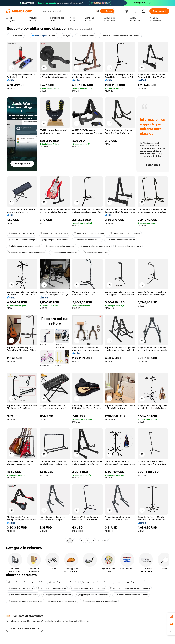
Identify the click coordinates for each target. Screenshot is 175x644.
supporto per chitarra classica (54, 240)
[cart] (135, 12)
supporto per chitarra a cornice (121, 240)
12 (105, 541)
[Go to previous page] (64, 541)
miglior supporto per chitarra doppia (24, 246)
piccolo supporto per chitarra (65, 253)
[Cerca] (107, 11)
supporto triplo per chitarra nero (95, 246)
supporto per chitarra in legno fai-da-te (25, 582)
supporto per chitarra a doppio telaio (88, 588)
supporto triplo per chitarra (128, 246)
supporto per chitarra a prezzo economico (27, 253)
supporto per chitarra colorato (62, 601)
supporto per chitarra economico (89, 233)
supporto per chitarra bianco (87, 240)
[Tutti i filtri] (16, 36)
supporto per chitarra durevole (63, 582)
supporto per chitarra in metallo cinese (99, 601)
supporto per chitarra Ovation (57, 595)
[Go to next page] (111, 541)
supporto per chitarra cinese (21, 233)
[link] (171, 616)
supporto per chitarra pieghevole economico (130, 588)
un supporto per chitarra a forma (23, 595)
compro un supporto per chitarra (125, 233)
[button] (97, 11)
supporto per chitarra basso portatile (131, 595)
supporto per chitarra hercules (60, 246)
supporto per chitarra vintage (21, 240)
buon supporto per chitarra (131, 582)
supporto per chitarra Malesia (52, 588)
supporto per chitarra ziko (96, 253)
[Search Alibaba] (67, 11)
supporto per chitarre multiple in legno (25, 601)
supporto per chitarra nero (20, 588)
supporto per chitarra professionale (93, 595)
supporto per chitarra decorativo (97, 582)
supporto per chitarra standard (54, 233)
